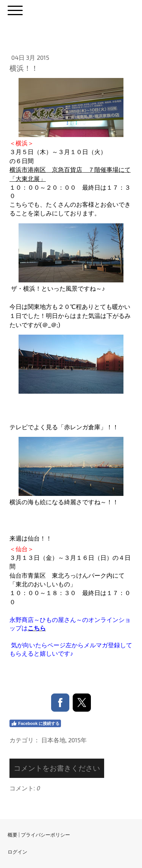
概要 (12, 835)
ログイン (17, 852)
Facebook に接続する (35, 723)
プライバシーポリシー (45, 835)
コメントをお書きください (57, 768)
